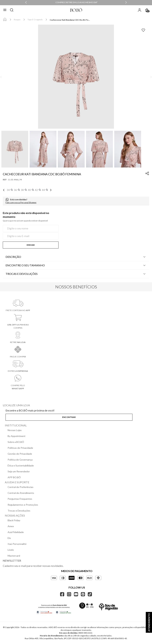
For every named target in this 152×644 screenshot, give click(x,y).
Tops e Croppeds (35, 20)
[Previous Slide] (26, 3)
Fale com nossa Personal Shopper (21, 202)
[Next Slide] (126, 3)
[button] (76, 77)
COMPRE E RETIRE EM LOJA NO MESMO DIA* (76, 2)
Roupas (17, 20)
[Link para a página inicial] (5, 20)
